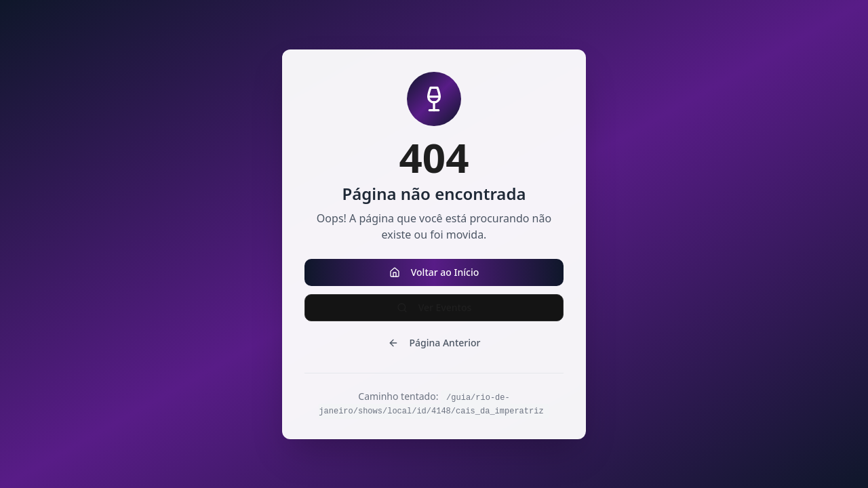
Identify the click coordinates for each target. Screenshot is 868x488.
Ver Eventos (434, 307)
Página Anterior (434, 343)
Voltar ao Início (434, 272)
